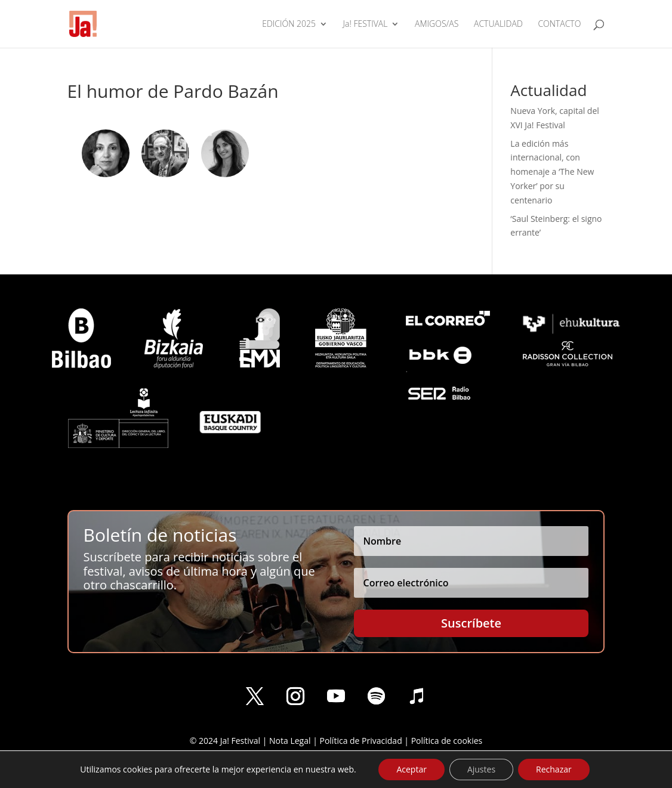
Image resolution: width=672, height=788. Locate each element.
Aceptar (411, 769)
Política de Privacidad (360, 741)
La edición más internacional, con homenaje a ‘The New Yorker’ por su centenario (552, 172)
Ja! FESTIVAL (366, 24)
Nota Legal (290, 741)
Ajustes (481, 769)
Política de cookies (447, 741)
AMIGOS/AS (437, 24)
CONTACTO (559, 24)
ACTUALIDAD (498, 24)
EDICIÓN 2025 (289, 24)
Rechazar (554, 769)
